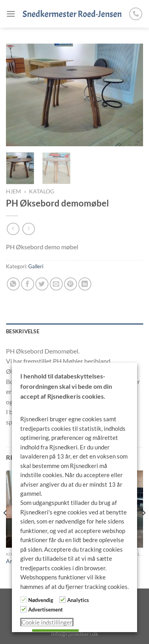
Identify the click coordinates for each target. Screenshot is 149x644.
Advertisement (45, 610)
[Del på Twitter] (42, 284)
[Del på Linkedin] (85, 284)
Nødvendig (41, 600)
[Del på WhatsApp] (13, 284)
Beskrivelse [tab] (23, 331)
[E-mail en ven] (56, 284)
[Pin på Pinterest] (71, 284)
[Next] (143, 529)
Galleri (36, 266)
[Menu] (11, 14)
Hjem (14, 191)
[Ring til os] (136, 14)
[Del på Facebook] (28, 284)
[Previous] (6, 529)
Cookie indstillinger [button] (47, 622)
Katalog (42, 191)
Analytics (78, 600)
